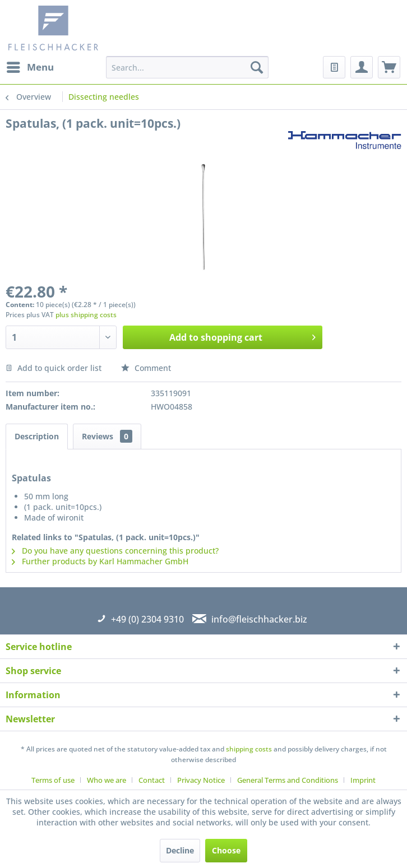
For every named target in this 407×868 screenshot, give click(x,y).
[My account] (362, 67)
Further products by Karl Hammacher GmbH (100, 561)
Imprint (363, 780)
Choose (226, 850)
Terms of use (53, 780)
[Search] (257, 67)
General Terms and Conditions (288, 780)
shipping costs (249, 749)
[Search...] (187, 67)
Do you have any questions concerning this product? (115, 551)
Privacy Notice (201, 780)
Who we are (107, 780)
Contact (152, 780)
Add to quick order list (54, 368)
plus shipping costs (86, 315)
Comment (146, 368)
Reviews (107, 436)
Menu (30, 66)
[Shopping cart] (389, 67)
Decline (180, 850)
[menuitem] (30, 67)
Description (37, 436)
